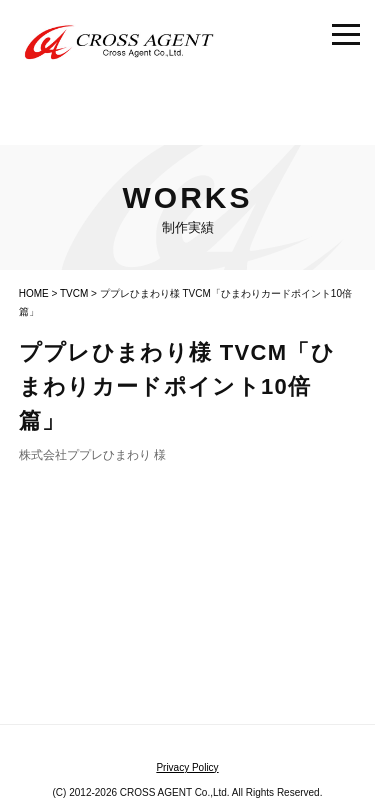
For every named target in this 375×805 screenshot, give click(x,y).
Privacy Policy (187, 767)
